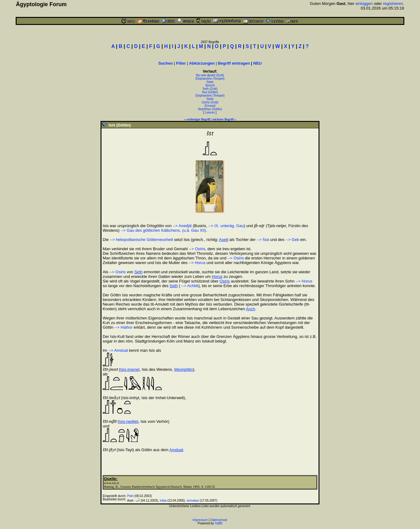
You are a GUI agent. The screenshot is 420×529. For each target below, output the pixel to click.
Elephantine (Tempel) (210, 79)
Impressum (200, 520)
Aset (223, 240)
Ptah (130, 496)
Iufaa (163, 501)
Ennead (210, 106)
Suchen (166, 63)
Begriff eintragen (234, 63)
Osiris (225, 281)
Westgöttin (183, 369)
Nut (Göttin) (210, 92)
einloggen (364, 4)
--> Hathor (123, 327)
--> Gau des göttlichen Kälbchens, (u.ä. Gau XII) (163, 230)
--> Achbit (189, 286)
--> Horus (197, 263)
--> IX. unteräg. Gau (226, 226)
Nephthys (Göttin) (210, 109)
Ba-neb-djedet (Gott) (210, 75)
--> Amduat (118, 350)
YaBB (218, 523)
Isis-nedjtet (129, 421)
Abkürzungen (202, 63)
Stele (210, 82)
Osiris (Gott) (210, 102)
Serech (210, 85)
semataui (193, 501)
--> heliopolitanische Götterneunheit (141, 240)
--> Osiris (197, 249)
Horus (217, 277)
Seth (139, 272)
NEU (258, 63)
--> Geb (292, 240)
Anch (251, 309)
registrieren (393, 4)
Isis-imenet (130, 369)
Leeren (210, 112)
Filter (181, 63)
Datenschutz (219, 520)
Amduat (176, 450)
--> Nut (263, 240)
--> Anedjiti (182, 226)
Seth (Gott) (210, 89)
